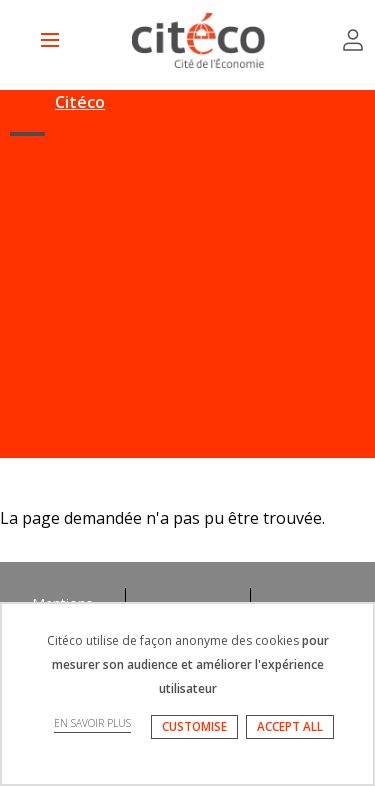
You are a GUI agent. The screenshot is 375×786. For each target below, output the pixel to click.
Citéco (80, 102)
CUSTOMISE (194, 726)
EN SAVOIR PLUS (92, 723)
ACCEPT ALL (290, 726)
